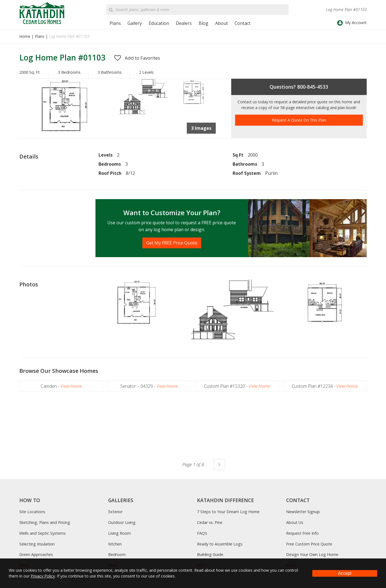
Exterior (115, 512)
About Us (295, 522)
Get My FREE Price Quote (172, 243)
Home (25, 36)
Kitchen (115, 544)
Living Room (119, 533)
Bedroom (117, 554)
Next (219, 465)
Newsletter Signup (303, 512)
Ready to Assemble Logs (220, 544)
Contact (243, 23)
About (222, 23)
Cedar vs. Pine (210, 522)
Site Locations (32, 512)
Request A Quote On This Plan (299, 120)
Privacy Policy (43, 576)
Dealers (184, 23)
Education (159, 23)
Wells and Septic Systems (42, 533)
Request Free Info (302, 533)
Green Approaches (36, 554)
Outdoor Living (122, 522)
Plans (115, 23)
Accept (345, 573)
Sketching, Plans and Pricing (45, 522)
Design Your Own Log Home (312, 554)
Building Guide (210, 554)
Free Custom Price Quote (309, 544)
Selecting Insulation (37, 544)
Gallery (135, 23)
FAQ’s (202, 533)
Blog (203, 23)
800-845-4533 (313, 87)
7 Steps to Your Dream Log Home (228, 512)
